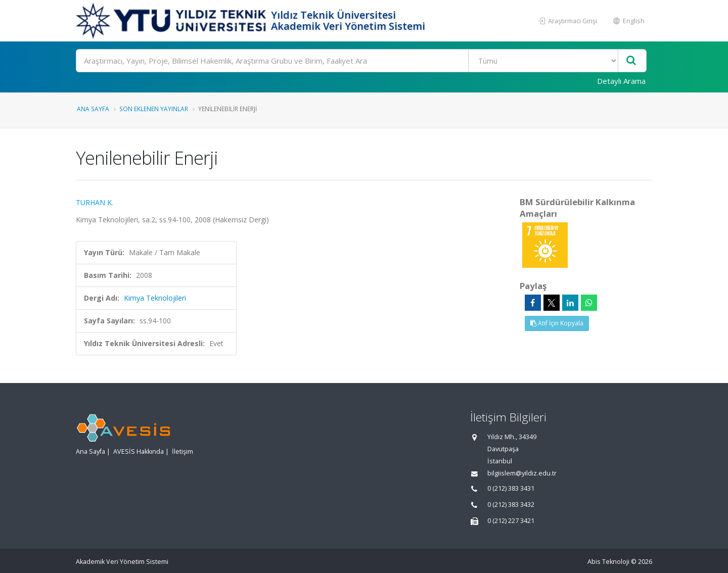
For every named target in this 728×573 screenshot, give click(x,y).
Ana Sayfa (93, 109)
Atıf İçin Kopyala (557, 323)
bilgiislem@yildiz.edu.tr (522, 473)
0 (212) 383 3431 (511, 488)
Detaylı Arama (621, 81)
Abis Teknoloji (608, 562)
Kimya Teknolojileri (155, 298)
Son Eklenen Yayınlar (154, 109)
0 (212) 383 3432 (511, 505)
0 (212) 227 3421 (511, 521)
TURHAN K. (95, 202)
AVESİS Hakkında (139, 451)
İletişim (183, 451)
